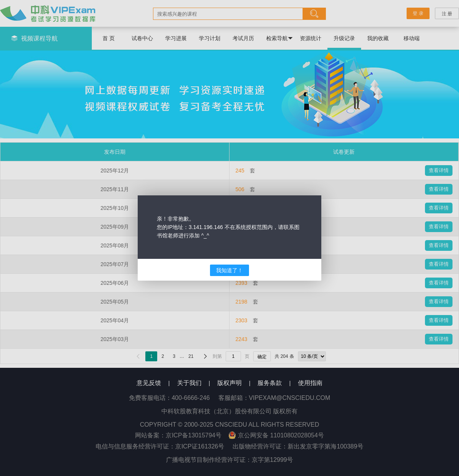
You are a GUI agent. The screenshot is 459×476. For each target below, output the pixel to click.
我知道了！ (229, 270)
